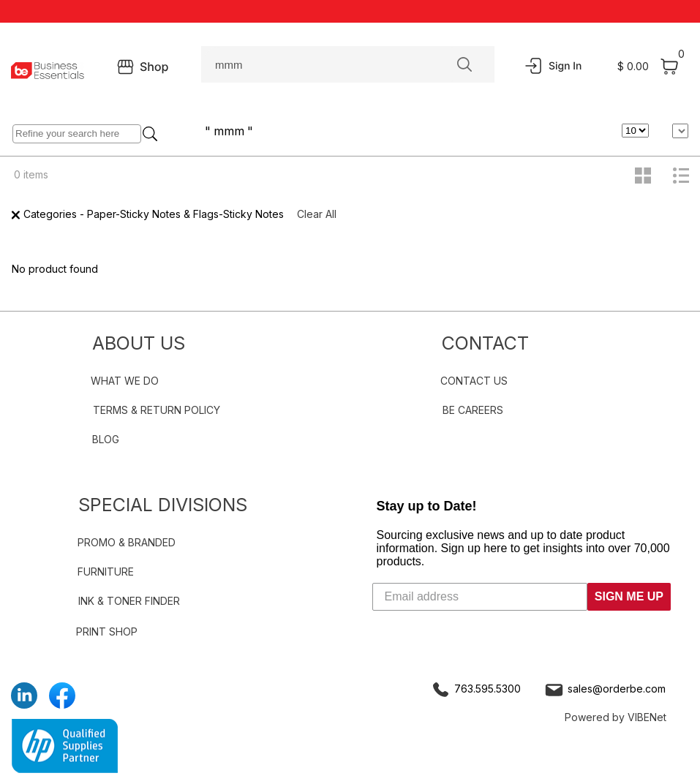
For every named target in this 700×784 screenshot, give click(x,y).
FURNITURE (106, 572)
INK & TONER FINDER (129, 601)
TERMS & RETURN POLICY (157, 410)
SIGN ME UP (629, 596)
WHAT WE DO (125, 381)
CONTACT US (474, 381)
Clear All (317, 214)
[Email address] (480, 597)
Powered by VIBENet (616, 717)
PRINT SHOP (107, 632)
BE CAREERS (473, 410)
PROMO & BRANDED (127, 542)
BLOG (106, 439)
